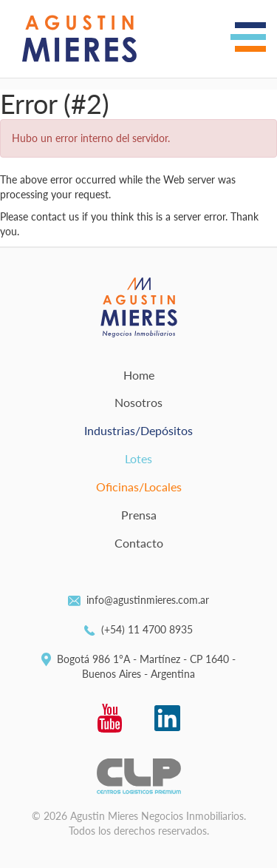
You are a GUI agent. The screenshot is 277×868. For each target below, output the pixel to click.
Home (139, 375)
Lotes (138, 458)
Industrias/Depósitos (138, 430)
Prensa (139, 515)
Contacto (139, 543)
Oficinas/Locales (139, 487)
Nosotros (138, 402)
